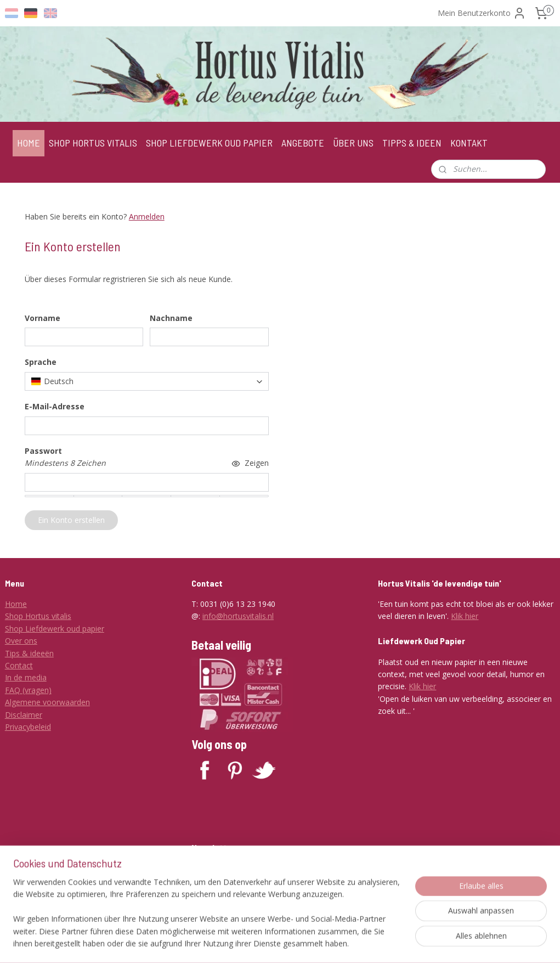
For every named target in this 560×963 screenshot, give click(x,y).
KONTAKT (469, 143)
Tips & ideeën (29, 653)
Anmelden (147, 216)
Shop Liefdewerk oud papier (55, 629)
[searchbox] (147, 381)
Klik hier (465, 616)
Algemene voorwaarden (47, 702)
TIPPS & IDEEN (412, 143)
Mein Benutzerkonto (482, 13)
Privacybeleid (28, 727)
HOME (29, 143)
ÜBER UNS (353, 143)
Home (16, 604)
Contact (19, 665)
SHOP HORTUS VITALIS (93, 143)
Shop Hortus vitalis (38, 616)
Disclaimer (24, 715)
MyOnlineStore (428, 943)
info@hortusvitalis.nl (238, 616)
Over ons (21, 641)
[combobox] (147, 381)
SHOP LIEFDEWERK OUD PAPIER (209, 143)
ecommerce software (330, 943)
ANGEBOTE (303, 143)
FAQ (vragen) (28, 690)
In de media (26, 677)
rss (287, 943)
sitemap (264, 943)
